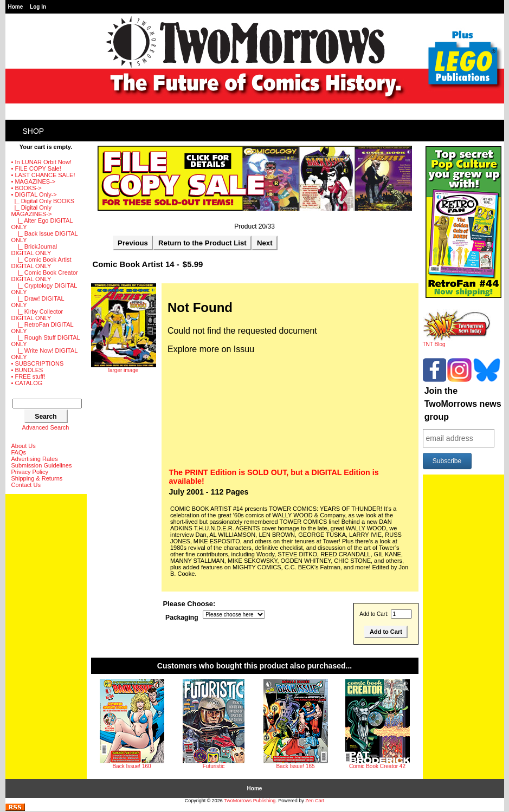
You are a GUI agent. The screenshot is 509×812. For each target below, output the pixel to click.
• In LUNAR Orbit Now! (41, 162)
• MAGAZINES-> (34, 181)
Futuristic (214, 766)
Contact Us (26, 485)
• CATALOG (27, 383)
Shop (34, 131)
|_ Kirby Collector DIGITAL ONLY (37, 315)
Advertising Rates (35, 459)
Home (16, 7)
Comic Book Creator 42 (377, 766)
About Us (24, 446)
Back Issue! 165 (295, 766)
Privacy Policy (30, 472)
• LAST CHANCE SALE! (43, 175)
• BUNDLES (27, 370)
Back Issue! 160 (131, 766)
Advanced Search (46, 427)
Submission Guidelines (42, 465)
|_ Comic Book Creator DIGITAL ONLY (45, 276)
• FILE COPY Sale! (36, 168)
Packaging (182, 618)
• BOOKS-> (27, 188)
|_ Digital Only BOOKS (43, 201)
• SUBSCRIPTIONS (38, 363)
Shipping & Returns (37, 478)
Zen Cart (315, 801)
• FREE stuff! (28, 376)
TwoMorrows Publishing (250, 801)
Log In (38, 7)
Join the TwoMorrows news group (463, 404)
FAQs (19, 452)
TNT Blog (457, 342)
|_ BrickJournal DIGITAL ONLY (34, 250)
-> (34, 194)
